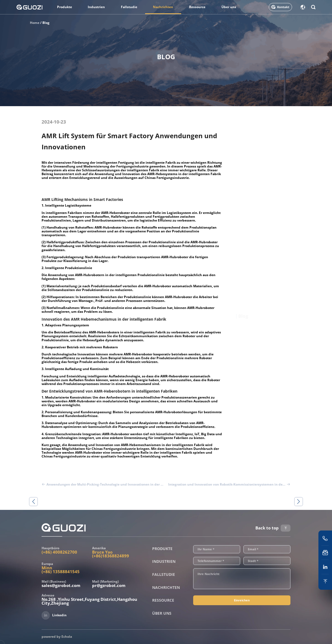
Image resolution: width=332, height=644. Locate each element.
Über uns (229, 7)
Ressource (197, 7)
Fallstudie (129, 7)
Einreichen (242, 600)
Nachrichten (163, 7)
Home (35, 23)
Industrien (96, 7)
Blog (46, 23)
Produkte (65, 7)
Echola (67, 637)
